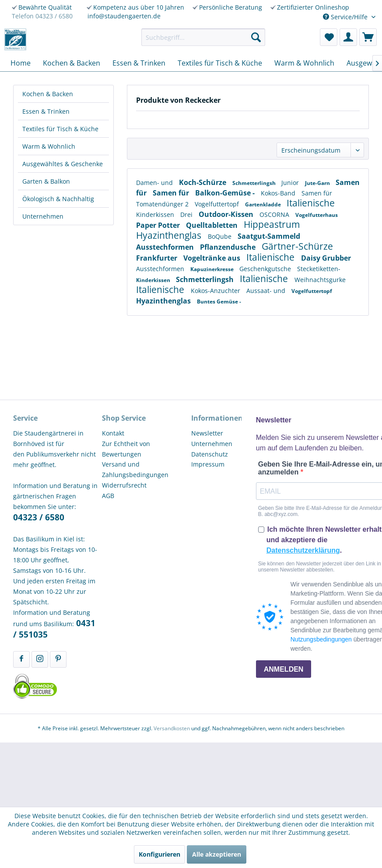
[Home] (21, 63)
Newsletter (207, 433)
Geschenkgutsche (266, 269)
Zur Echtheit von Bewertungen (126, 449)
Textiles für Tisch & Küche (60, 129)
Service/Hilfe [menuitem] (346, 17)
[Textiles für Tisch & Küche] (220, 63)
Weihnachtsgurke (320, 280)
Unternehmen (43, 216)
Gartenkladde (264, 204)
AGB (108, 496)
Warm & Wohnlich (49, 146)
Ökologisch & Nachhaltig (58, 199)
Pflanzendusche (229, 247)
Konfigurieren (159, 854)
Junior (291, 183)
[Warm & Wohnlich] (304, 63)
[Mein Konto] (348, 37)
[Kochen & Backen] (72, 63)
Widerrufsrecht (124, 485)
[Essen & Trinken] (139, 63)
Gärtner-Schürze (297, 246)
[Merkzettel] (329, 37)
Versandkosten (172, 728)
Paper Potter (159, 225)
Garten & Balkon (46, 181)
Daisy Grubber (326, 258)
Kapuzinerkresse (213, 269)
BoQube (221, 236)
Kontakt (113, 433)
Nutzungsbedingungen (321, 639)
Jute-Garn (318, 183)
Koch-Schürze (203, 182)
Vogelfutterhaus (317, 215)
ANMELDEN (284, 669)
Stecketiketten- (319, 269)
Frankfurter (158, 258)
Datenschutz (210, 454)
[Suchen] (256, 37)
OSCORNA (275, 214)
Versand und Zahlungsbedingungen (135, 469)
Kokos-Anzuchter (216, 291)
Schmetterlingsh (255, 183)
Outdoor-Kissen (227, 214)
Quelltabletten (213, 225)
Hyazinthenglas (170, 235)
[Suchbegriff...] (203, 37)
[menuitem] (203, 37)
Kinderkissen (156, 214)
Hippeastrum (272, 224)
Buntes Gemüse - (219, 302)
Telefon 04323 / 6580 (42, 16)
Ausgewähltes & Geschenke (63, 164)
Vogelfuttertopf (218, 204)
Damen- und (155, 183)
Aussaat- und (267, 291)
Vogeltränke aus (213, 258)
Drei (187, 214)
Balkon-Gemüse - (226, 193)
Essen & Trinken (46, 111)
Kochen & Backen (48, 94)
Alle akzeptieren (217, 854)
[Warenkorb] (368, 37)
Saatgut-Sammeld (269, 236)
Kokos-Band (279, 193)
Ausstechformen (166, 247)
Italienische (311, 203)
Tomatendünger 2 (163, 204)
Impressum (208, 464)
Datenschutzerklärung (303, 550)
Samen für (172, 193)
